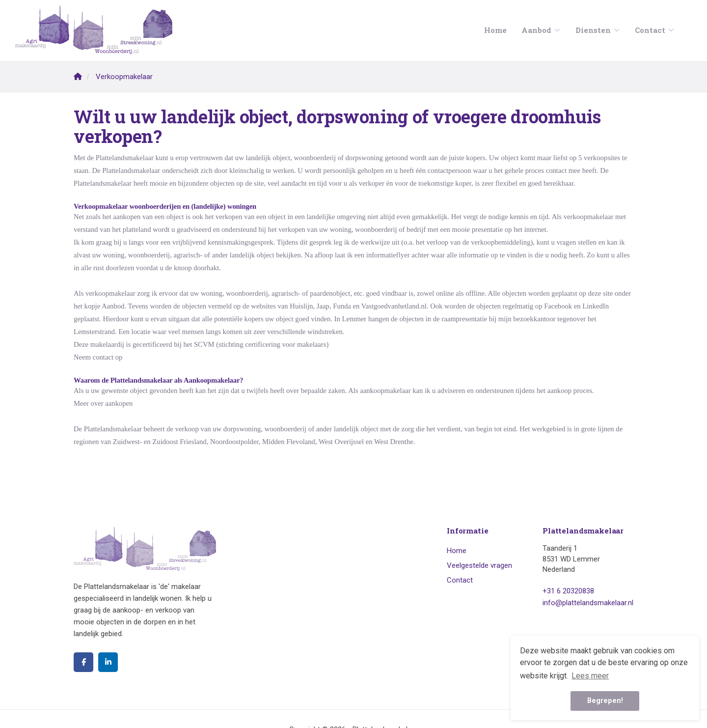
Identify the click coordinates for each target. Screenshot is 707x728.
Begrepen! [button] (605, 701)
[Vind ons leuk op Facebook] (83, 662)
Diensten (598, 30)
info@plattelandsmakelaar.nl (588, 603)
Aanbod (541, 30)
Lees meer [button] (590, 676)
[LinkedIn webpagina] (108, 662)
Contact (655, 30)
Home (495, 30)
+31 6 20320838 (568, 591)
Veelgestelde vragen (479, 565)
